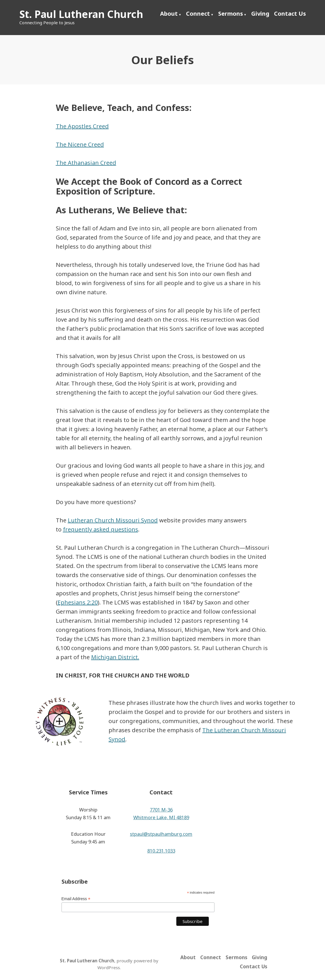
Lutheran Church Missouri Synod (113, 520)
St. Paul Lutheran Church (81, 14)
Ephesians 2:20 (78, 602)
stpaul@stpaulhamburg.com (161, 834)
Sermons (231, 14)
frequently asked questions (101, 529)
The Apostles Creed (82, 126)
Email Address (76, 899)
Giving (260, 14)
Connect (198, 14)
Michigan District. (115, 657)
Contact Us (290, 14)
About (169, 14)
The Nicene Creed (80, 144)
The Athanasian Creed (86, 163)
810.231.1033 (161, 851)
